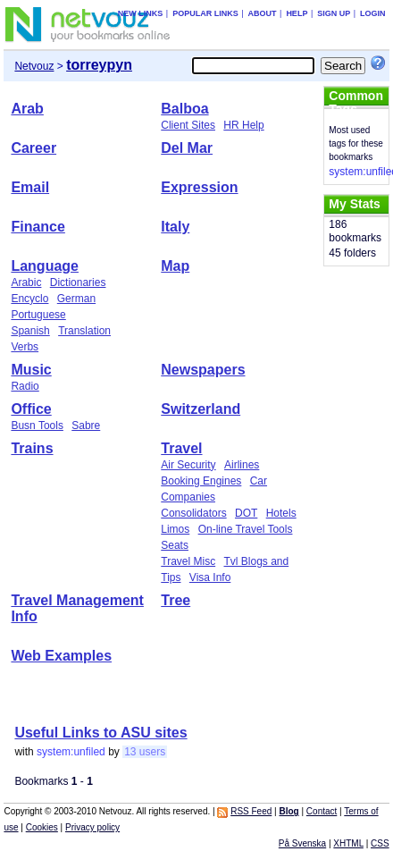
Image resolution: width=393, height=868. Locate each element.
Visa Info (210, 577)
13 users (145, 752)
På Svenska (302, 843)
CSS (380, 843)
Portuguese (38, 315)
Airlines (242, 465)
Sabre (86, 426)
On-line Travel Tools (246, 529)
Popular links (205, 13)
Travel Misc (188, 561)
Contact (322, 811)
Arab (27, 109)
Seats (175, 545)
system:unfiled (71, 752)
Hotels (281, 513)
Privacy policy (92, 827)
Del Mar (187, 148)
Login (373, 13)
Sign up (334, 13)
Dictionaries (78, 282)
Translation (84, 331)
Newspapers (203, 370)
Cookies (42, 827)
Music (31, 370)
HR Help (243, 125)
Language (45, 266)
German (76, 299)
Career (33, 148)
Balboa (184, 109)
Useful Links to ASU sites (100, 733)
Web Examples (61, 656)
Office (31, 409)
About (263, 13)
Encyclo (29, 299)
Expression (199, 187)
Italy (175, 227)
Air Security (188, 465)
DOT (246, 513)
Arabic (26, 282)
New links (141, 13)
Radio (25, 386)
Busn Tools (37, 426)
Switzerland (201, 409)
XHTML (348, 843)
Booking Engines (201, 481)
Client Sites (188, 125)
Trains (32, 448)
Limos (175, 529)
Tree (176, 600)
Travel (181, 448)
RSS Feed (251, 811)
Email (30, 187)
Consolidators (193, 513)
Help (297, 13)
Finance (38, 227)
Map (175, 266)
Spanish (30, 331)
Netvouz (34, 66)
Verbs (25, 347)
